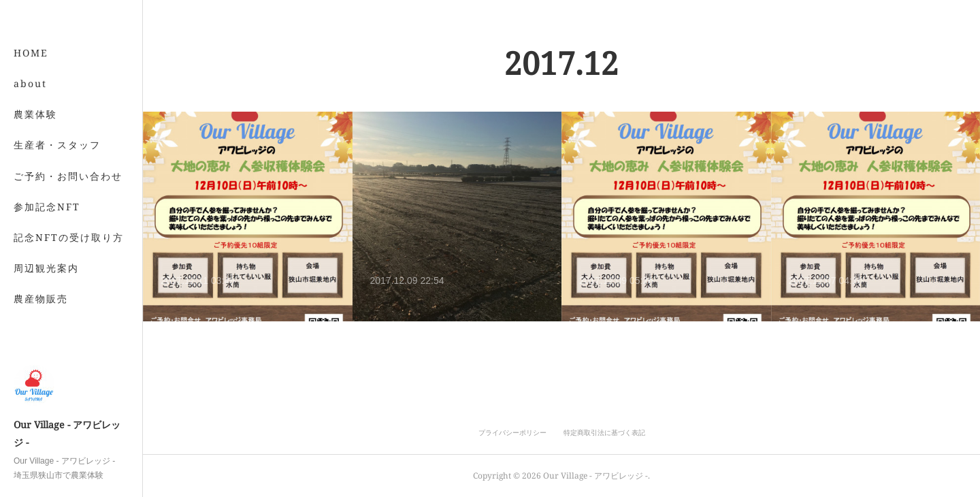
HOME (31, 53)
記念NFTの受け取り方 (69, 237)
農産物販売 (41, 299)
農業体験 (35, 114)
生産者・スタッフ (57, 145)
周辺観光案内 (46, 268)
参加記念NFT (47, 207)
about (30, 83)
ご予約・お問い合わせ (68, 176)
